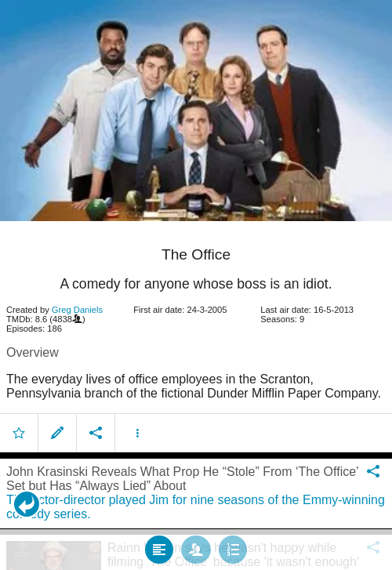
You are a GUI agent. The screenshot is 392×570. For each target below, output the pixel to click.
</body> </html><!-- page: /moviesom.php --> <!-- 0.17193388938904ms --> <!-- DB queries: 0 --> (196, 285)
